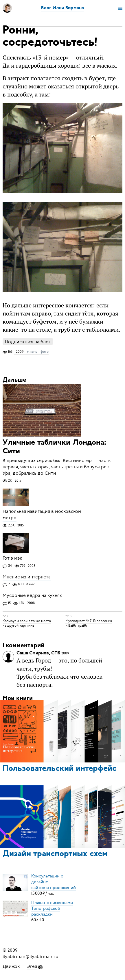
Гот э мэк (12, 558)
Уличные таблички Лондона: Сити (54, 447)
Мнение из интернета (27, 577)
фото (45, 352)
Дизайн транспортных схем (55, 854)
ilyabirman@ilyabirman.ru (31, 957)
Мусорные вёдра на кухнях (32, 596)
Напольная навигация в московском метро (42, 515)
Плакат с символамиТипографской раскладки (52, 908)
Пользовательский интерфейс (59, 769)
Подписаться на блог (28, 342)
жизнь (32, 352)
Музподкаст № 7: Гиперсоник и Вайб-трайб (89, 623)
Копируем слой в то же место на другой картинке (27, 623)
